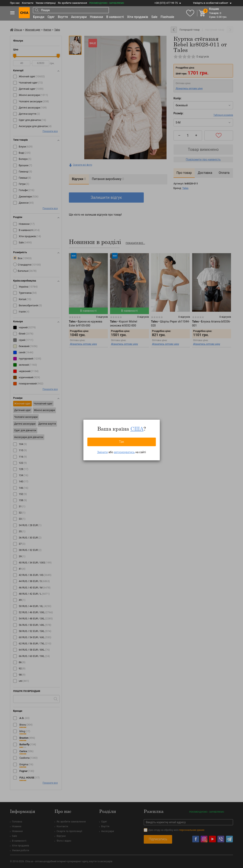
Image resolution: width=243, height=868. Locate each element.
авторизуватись (124, 452)
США (137, 429)
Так (122, 442)
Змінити (102, 452)
